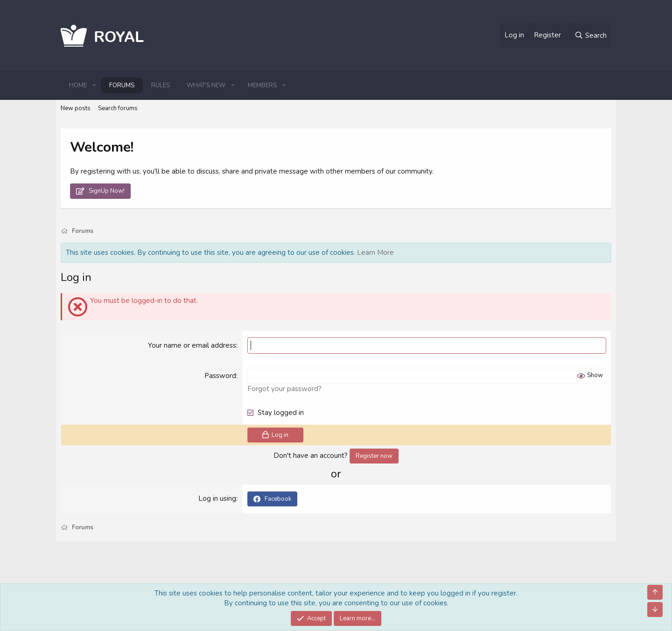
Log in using (217, 498)
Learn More (375, 252)
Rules (161, 85)
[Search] (590, 35)
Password (220, 376)
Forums (122, 85)
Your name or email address (192, 345)
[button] (94, 85)
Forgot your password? (284, 389)
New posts (76, 108)
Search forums (118, 108)
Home (78, 85)
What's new (206, 85)
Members (262, 85)
